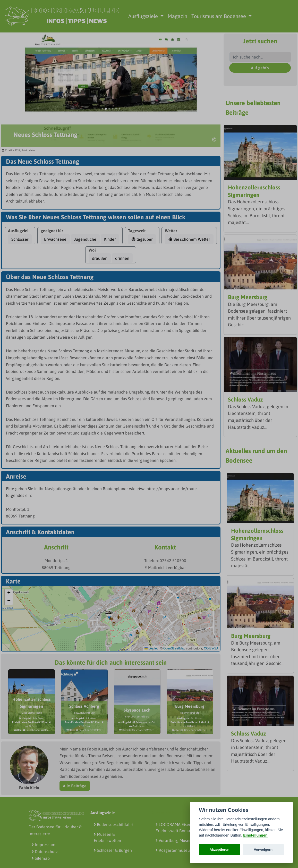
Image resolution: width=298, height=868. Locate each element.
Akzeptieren (220, 850)
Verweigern (263, 850)
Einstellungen (255, 835)
